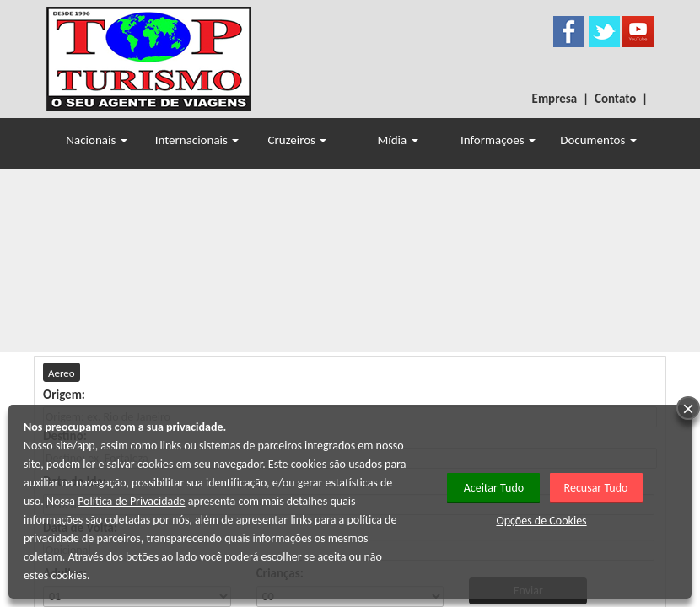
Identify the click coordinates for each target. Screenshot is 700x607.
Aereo (62, 373)
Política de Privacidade (131, 501)
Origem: (64, 395)
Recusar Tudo (596, 488)
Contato (615, 99)
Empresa (555, 99)
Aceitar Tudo (494, 488)
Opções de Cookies (541, 521)
